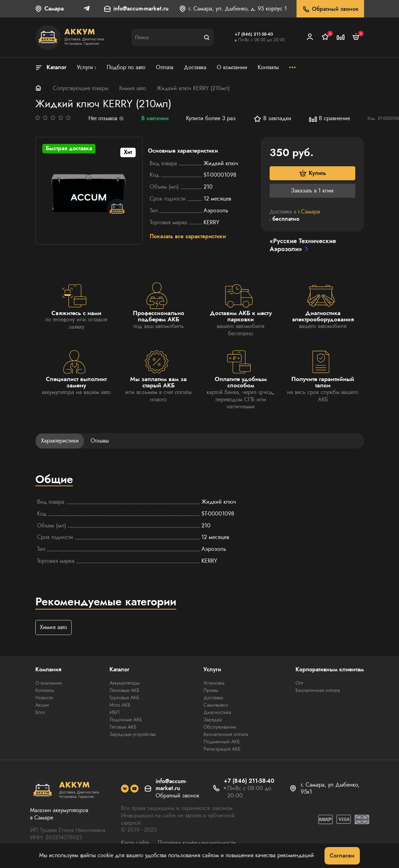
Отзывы (100, 441)
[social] (125, 789)
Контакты (45, 691)
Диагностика (217, 713)
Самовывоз (216, 706)
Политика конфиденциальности (197, 843)
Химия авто (133, 88)
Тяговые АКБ (123, 728)
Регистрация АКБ (222, 750)
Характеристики (60, 441)
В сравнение (329, 119)
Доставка (213, 698)
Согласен (342, 856)
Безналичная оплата (226, 735)
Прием (211, 691)
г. (309, 212)
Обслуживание (220, 728)
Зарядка (213, 720)
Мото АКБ (120, 706)
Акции (42, 706)
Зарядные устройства (133, 735)
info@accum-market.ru (141, 9)
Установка (214, 684)
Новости (44, 698)
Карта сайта (135, 843)
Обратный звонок (330, 9)
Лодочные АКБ (126, 720)
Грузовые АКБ (124, 698)
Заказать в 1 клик (312, 191)
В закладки (272, 119)
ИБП (115, 713)
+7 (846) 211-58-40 (254, 34)
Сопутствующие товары (81, 88)
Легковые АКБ (124, 691)
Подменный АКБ (222, 742)
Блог (40, 713)
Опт (299, 684)
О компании (49, 684)
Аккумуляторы (124, 684)
